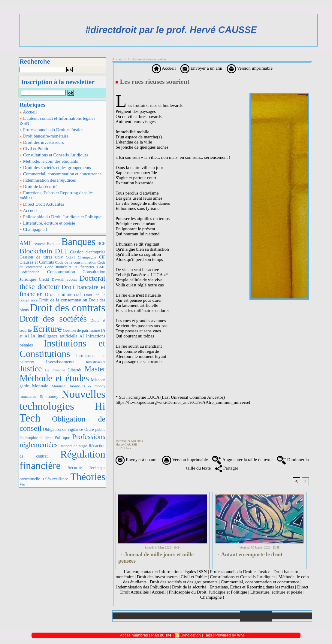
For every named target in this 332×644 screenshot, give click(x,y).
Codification (30, 272)
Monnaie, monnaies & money (78, 386)
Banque (53, 244)
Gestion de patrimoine (81, 330)
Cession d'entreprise (88, 252)
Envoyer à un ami (201, 68)
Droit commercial (63, 294)
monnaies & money (39, 396)
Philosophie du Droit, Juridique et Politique (60, 217)
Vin (22, 484)
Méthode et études (54, 378)
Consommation (61, 272)
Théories (88, 477)
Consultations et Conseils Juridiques (54, 155)
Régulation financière (62, 460)
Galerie (160, 616)
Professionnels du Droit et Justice (51, 130)
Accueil (28, 112)
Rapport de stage (73, 446)
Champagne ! (33, 229)
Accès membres (134, 635)
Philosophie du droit (36, 438)
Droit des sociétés (53, 319)
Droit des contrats (68, 308)
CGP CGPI (65, 257)
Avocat (39, 244)
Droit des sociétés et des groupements (55, 168)
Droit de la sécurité (38, 186)
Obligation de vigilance (63, 429)
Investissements (60, 362)
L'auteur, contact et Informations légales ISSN (57, 121)
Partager (227, 468)
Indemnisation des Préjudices (48, 180)
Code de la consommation (76, 262)
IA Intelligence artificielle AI (57, 336)
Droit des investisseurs (42, 142)
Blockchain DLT (44, 251)
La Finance (55, 370)
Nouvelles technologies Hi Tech (62, 406)
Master (95, 369)
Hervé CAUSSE (126, 444)
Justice (31, 369)
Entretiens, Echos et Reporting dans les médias (57, 195)
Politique (62, 437)
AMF (26, 243)
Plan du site (292, 616)
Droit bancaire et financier (62, 290)
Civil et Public (34, 149)
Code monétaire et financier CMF (75, 267)
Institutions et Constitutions (62, 349)
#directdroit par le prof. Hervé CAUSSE (171, 30)
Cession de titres (36, 257)
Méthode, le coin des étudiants (49, 161)
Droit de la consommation (63, 300)
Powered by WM (229, 635)
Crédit (44, 279)
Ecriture (47, 329)
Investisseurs (96, 362)
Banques (78, 242)
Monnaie (40, 386)
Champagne (87, 257)
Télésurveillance (55, 479)
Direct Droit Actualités (42, 204)
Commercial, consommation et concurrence (60, 174)
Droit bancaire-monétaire (44, 136)
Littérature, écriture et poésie (47, 223)
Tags (208, 635)
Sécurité (75, 467)
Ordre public (95, 429)
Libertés (75, 370)
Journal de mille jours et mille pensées (156, 558)
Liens (224, 616)
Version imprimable (250, 68)
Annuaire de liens (256, 616)
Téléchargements (192, 616)
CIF (102, 257)
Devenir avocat (64, 280)
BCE (101, 244)
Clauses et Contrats (37, 262)
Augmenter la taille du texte (242, 460)
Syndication (191, 635)
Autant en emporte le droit (249, 555)
